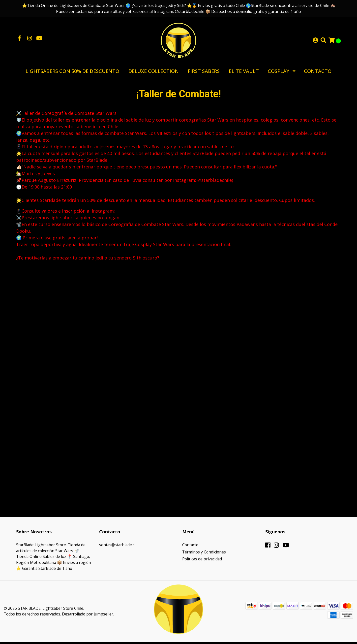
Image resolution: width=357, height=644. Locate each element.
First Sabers (204, 73)
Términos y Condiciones (204, 554)
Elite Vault (244, 73)
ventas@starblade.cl (117, 547)
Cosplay (279, 73)
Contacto (318, 73)
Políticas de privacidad (202, 561)
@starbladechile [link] (133, 213)
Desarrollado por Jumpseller (88, 616)
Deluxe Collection (154, 73)
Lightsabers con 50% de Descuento (72, 73)
